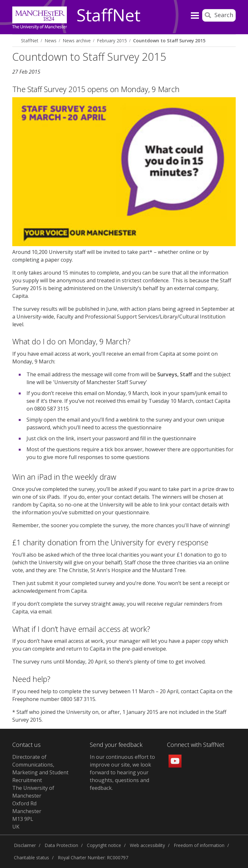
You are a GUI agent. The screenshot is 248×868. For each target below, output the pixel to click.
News (51, 41)
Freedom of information (199, 845)
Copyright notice (104, 845)
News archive (77, 41)
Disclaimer (25, 845)
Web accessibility (147, 845)
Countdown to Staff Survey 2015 (169, 41)
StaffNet (108, 16)
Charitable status (31, 858)
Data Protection (61, 845)
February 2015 (112, 41)
